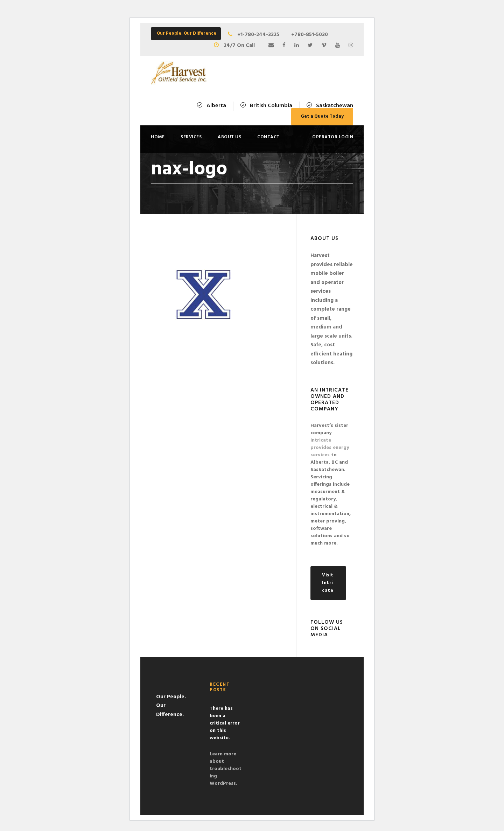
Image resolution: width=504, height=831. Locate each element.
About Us (229, 137)
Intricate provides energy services (330, 448)
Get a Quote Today (322, 116)
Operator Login (333, 137)
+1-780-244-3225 (262, 35)
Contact (268, 137)
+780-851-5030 (310, 35)
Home (158, 137)
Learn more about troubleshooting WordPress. (226, 769)
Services (191, 137)
